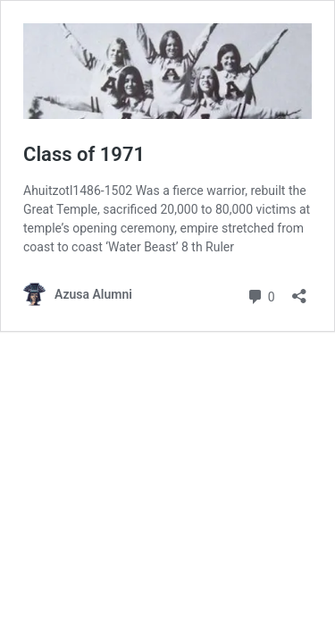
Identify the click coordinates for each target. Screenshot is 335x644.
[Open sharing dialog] (299, 290)
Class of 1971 (84, 154)
